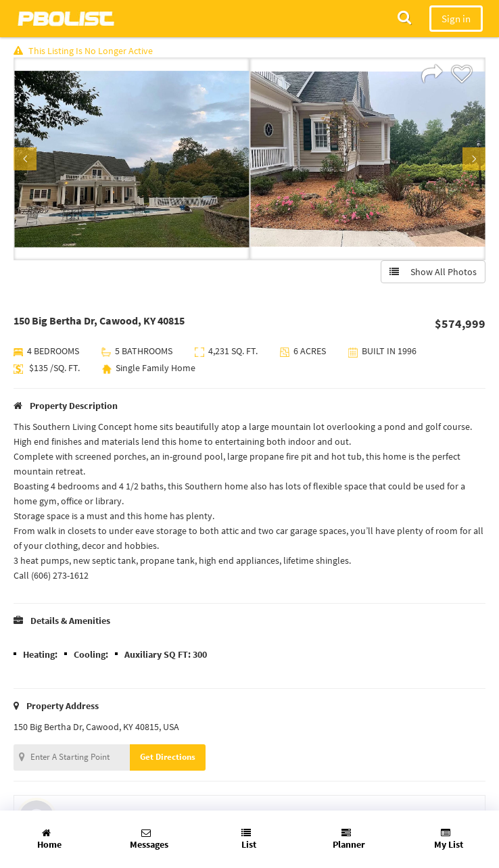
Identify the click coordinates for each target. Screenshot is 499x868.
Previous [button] (25, 159)
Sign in (456, 19)
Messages (149, 839)
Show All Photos (433, 272)
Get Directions (168, 757)
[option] (132, 159)
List (249, 839)
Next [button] (474, 159)
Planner (349, 839)
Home (49, 839)
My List (449, 839)
